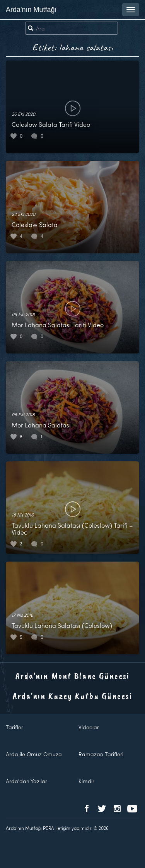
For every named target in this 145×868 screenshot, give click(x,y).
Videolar (89, 727)
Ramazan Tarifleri (101, 754)
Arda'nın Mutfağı (31, 10)
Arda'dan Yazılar (26, 781)
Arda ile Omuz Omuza (34, 754)
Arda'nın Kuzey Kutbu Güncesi (72, 696)
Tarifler (14, 727)
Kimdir (86, 781)
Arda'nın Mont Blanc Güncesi (72, 676)
